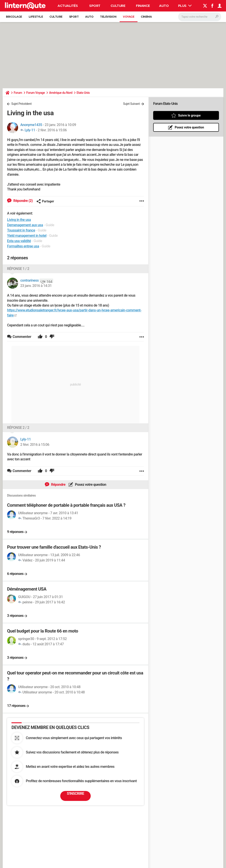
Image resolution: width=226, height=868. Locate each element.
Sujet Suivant (131, 104)
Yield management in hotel (27, 236)
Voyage (129, 17)
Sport (95, 6)
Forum (18, 93)
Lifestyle (36, 17)
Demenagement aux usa (25, 225)
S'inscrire (75, 794)
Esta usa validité (19, 241)
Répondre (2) (23, 201)
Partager (45, 201)
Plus (185, 6)
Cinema (146, 17)
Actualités (68, 6)
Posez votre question (90, 485)
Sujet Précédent (21, 104)
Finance (143, 6)
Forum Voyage (36, 93)
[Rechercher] (200, 17)
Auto (164, 6)
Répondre (58, 485)
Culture (118, 6)
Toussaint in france (21, 230)
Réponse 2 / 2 (18, 428)
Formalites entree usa (23, 246)
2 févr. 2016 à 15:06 (52, 130)
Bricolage (14, 17)
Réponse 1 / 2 (18, 269)
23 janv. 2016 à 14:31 (36, 286)
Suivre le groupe (189, 115)
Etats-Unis (83, 93)
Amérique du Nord (61, 93)
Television (108, 17)
